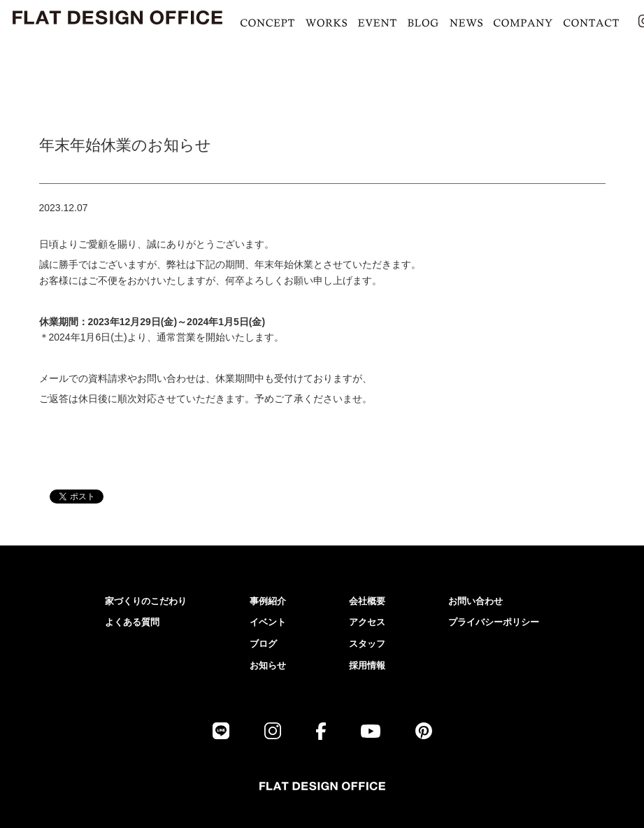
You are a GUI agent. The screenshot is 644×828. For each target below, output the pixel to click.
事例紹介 (268, 601)
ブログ (263, 644)
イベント (268, 622)
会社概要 (367, 601)
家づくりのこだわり (146, 601)
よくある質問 (132, 622)
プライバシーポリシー (494, 622)
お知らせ (268, 665)
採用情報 (367, 665)
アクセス (367, 622)
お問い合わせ (475, 601)
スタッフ (367, 644)
